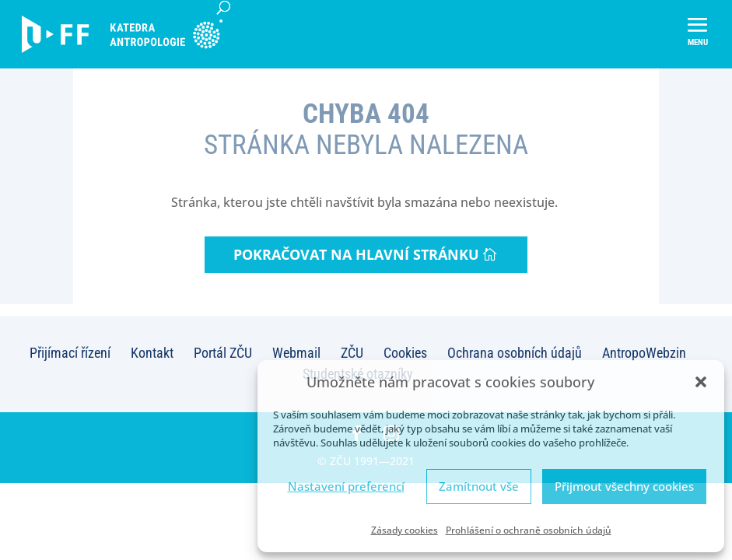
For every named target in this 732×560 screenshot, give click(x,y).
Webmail (296, 353)
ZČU (352, 353)
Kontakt (152, 353)
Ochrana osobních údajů (515, 353)
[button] (701, 382)
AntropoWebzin (644, 353)
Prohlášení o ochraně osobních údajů (529, 530)
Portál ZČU (223, 353)
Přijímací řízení (70, 353)
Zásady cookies (405, 530)
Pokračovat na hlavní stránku (356, 254)
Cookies (405, 353)
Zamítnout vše (479, 486)
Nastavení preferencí (346, 486)
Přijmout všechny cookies (624, 486)
